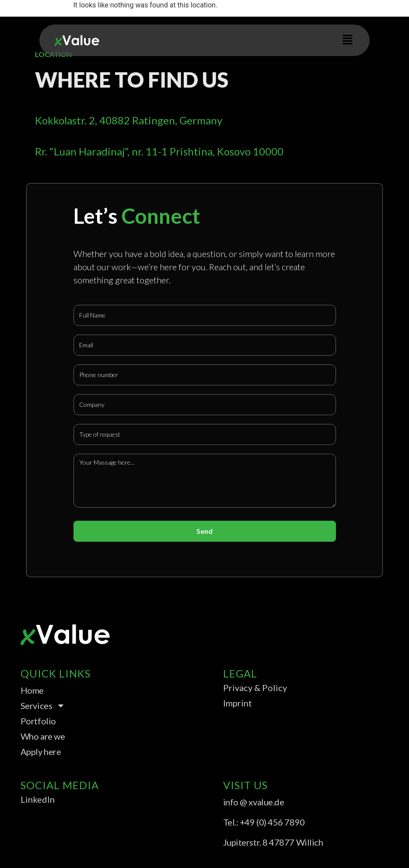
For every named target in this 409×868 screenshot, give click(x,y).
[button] (348, 40)
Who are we (43, 736)
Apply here (41, 752)
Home (32, 690)
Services (43, 706)
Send (204, 531)
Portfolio (38, 721)
